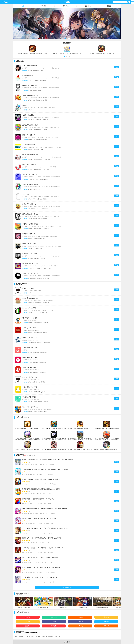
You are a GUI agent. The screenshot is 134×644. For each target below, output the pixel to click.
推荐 (25, 455)
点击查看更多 (67, 587)
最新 (30, 455)
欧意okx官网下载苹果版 (53, 636)
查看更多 (26, 284)
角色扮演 (43, 6)
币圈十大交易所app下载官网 (37, 636)
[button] (64, 56)
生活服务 (110, 6)
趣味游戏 (88, 6)
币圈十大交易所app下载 (22, 636)
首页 (23, 6)
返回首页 (67, 642)
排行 (35, 455)
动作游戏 (66, 6)
